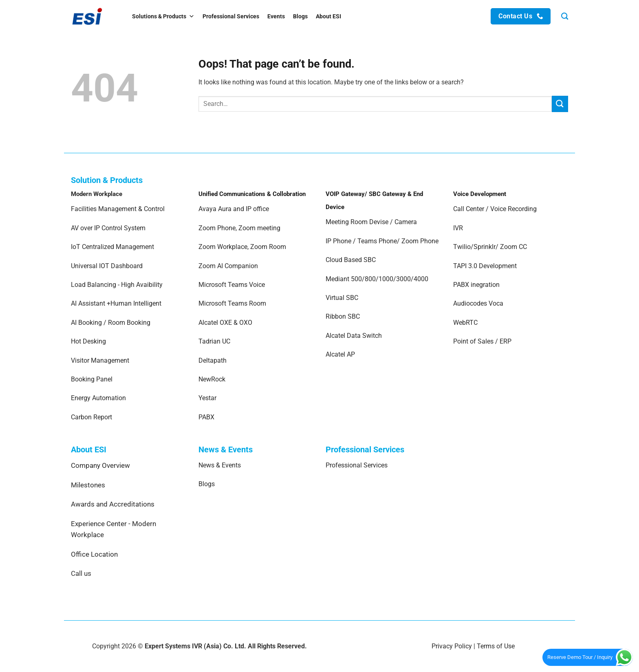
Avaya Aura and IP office (234, 209)
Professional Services (231, 16)
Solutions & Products (163, 16)
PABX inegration (476, 285)
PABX (206, 417)
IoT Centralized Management (113, 247)
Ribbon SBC (343, 316)
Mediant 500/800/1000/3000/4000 (377, 279)
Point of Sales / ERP (482, 341)
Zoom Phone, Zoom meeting (239, 228)
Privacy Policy (452, 646)
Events (276, 16)
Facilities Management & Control (118, 209)
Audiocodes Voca (478, 303)
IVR (458, 228)
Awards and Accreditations (113, 504)
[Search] (565, 17)
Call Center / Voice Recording (495, 209)
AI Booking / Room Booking (111, 323)
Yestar (207, 398)
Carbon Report (91, 417)
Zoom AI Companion (228, 266)
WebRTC (465, 323)
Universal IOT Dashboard (108, 266)
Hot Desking (88, 341)
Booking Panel (92, 379)
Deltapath (213, 360)
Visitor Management (100, 360)
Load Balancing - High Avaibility (117, 285)
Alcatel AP (340, 354)
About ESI (328, 16)
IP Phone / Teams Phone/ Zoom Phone (382, 241)
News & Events (220, 465)
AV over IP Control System (108, 228)
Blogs (300, 16)
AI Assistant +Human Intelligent (116, 303)
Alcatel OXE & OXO (225, 323)
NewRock (212, 379)
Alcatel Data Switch (354, 336)
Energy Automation (98, 398)
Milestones (88, 485)
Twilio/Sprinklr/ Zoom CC (490, 247)
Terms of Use (496, 646)
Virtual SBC (342, 298)
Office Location (94, 554)
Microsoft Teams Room (232, 303)
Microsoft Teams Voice (232, 285)
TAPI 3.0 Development (485, 266)
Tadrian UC (214, 341)
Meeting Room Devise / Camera (371, 222)
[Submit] (560, 104)
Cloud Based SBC (351, 260)
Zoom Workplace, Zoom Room (242, 247)
